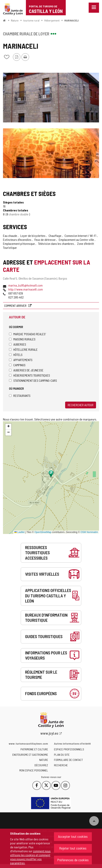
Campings (17, 365)
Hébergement (52, 20)
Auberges (18, 344)
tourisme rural (31, 20)
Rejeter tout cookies (73, 848)
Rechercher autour (81, 405)
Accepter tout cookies (73, 836)
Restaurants (20, 396)
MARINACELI (72, 20)
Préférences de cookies (73, 860)
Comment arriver (16, 306)
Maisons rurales (22, 339)
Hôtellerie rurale (23, 349)
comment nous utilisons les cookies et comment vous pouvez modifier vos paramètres (30, 857)
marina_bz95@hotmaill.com (25, 285)
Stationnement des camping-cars (33, 380)
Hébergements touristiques (29, 375)
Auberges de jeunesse (26, 370)
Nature (15, 20)
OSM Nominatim (89, 532)
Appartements (21, 360)
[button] (8, 427)
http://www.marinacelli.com (26, 289)
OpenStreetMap (43, 532)
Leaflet (19, 532)
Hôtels (16, 355)
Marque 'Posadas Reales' (27, 334)
